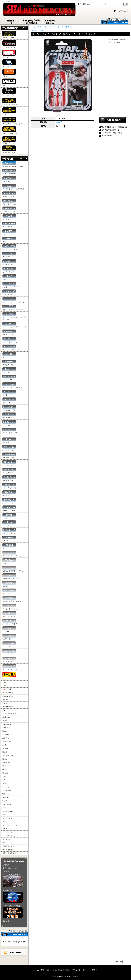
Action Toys (6, 682)
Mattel (5, 752)
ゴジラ (9, 277)
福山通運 (6, 921)
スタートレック (9, 333)
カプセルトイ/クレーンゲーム (13, 569)
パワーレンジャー (9, 463)
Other (4, 843)
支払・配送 (45, 970)
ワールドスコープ (9, 839)
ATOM (19, 952)
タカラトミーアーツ (10, 825)
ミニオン (9, 516)
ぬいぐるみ (9, 592)
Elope (4, 710)
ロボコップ (9, 523)
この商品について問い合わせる (113, 133)
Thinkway (6, 794)
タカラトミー (7, 822)
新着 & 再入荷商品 (9, 853)
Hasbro (5, 731)
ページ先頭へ (119, 962)
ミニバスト (9, 644)
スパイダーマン (9, 363)
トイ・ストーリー (9, 423)
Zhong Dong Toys (8, 811)
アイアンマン (9, 179)
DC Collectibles (8, 693)
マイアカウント (123, 11)
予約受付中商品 (8, 846)
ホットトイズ (7, 832)
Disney (5, 703)
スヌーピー (9, 355)
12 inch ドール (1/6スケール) (12, 554)
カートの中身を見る (14, 933)
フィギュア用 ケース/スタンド (13, 599)
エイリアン (9, 232)
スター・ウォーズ (9, 35)
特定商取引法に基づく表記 (61, 970)
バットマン (9, 441)
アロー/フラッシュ (9, 202)
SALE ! (9, 676)
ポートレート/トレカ (10, 622)
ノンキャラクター (9, 150)
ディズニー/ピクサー (10, 92)
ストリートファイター (11, 340)
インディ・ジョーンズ (11, 210)
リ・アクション (9, 660)
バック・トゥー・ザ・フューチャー (15, 432)
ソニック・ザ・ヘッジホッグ (13, 385)
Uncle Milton (7, 804)
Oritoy (5, 769)
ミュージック (9, 652)
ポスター (9, 629)
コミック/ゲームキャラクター (13, 121)
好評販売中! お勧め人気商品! (13, 164)
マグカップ (9, 637)
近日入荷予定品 (8, 850)
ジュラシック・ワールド (11, 285)
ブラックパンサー (9, 471)
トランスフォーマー (10, 44)
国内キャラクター (9, 140)
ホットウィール (9, 501)
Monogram (6, 762)
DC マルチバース (9, 531)
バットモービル (9, 448)
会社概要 (6, 865)
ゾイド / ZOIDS (9, 378)
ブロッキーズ (9, 73)
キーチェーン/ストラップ (12, 576)
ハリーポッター (9, 456)
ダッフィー (9, 400)
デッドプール (9, 416)
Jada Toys (6, 738)
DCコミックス (9, 63)
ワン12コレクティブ (10, 667)
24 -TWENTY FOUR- (10, 172)
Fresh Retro (6, 717)
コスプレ (9, 584)
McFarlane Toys (8, 756)
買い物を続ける (107, 136)
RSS (12, 952)
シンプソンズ (9, 292)
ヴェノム (9, 217)
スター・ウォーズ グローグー (13, 308)
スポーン (9, 370)
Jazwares (5, 748)
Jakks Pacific (7, 742)
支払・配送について (32, 21)
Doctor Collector (8, 707)
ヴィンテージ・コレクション (64, 27)
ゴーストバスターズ (10, 262)
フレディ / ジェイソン (10, 486)
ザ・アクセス (7, 818)
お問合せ (50, 21)
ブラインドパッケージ (11, 607)
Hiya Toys (6, 735)
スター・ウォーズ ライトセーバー (15, 325)
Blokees (8, 689)
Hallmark (5, 728)
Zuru (4, 815)
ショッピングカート (115, 21)
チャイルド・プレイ (10, 408)
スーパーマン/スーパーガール (13, 300)
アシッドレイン (9, 195)
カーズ (9, 240)
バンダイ (6, 829)
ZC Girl (9, 546)
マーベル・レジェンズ (11, 508)
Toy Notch (6, 797)
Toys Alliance (7, 801)
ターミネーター (9, 393)
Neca (4, 766)
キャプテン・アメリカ (11, 247)
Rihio (4, 776)
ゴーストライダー (9, 270)
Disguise (5, 700)
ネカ (9, 83)
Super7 (5, 783)
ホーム (11, 21)
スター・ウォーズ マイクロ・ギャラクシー (15, 316)
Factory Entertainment (10, 714)
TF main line (7, 790)
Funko (5, 721)
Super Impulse (7, 787)
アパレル (9, 561)
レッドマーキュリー (10, 836)
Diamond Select (8, 696)
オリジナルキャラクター (11, 130)
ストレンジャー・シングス (12, 348)
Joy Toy (5, 745)
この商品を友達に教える (110, 130)
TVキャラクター (9, 111)
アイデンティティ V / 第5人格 (13, 187)
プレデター (9, 493)
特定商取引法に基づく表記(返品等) (114, 127)
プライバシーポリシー (80, 970)
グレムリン (9, 255)
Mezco (5, 759)
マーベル (9, 54)
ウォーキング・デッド (11, 225)
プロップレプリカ (9, 614)
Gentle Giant (7, 724)
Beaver (5, 686)
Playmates (6, 773)
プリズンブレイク (9, 478)
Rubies (5, 780)
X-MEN (9, 539)
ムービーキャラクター (11, 102)
